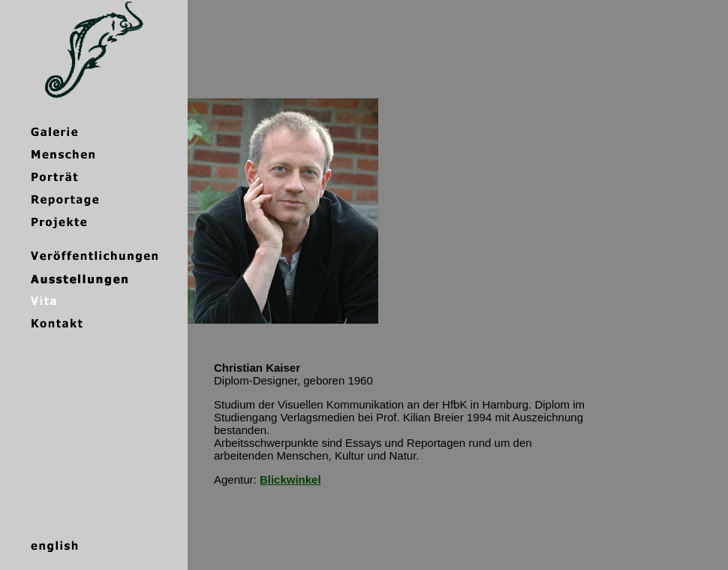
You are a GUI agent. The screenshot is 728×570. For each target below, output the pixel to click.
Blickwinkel (290, 480)
